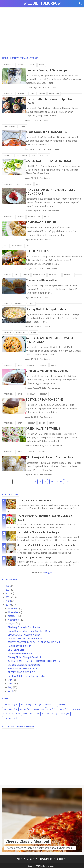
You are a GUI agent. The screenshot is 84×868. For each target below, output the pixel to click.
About (19, 858)
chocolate (31, 364)
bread (24, 703)
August (12, 622)
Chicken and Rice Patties (45, 279)
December (14, 607)
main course (22, 155)
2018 (8, 603)
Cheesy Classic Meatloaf (27, 840)
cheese (21, 216)
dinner (42, 94)
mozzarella (47, 712)
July (11, 679)
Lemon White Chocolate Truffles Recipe (38, 531)
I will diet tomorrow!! (42, 3)
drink (42, 65)
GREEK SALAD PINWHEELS (46, 427)
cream (21, 65)
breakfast (22, 94)
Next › (60, 480)
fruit (52, 422)
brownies (8, 184)
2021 (8, 596)
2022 (8, 592)
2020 (8, 600)
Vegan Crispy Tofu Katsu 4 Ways (34, 556)
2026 (8, 585)
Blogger (48, 571)
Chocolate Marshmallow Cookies (50, 370)
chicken (7, 274)
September (14, 618)
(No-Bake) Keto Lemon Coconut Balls (53, 456)
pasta (31, 303)
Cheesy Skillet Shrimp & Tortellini (50, 308)
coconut (30, 451)
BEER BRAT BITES (40, 251)
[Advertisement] (42, 33)
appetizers (9, 65)
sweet (39, 184)
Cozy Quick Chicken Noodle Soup (35, 499)
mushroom (54, 94)
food (73, 708)
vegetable (44, 155)
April (11, 690)
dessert (31, 65)
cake (18, 184)
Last (68, 480)
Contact (30, 858)
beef (6, 245)
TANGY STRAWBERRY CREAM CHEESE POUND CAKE (34, 641)
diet (33, 94)
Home (5, 58)
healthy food (10, 126)
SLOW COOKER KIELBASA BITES (50, 132)
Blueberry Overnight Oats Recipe (50, 70)
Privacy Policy (46, 858)
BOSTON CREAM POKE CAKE (47, 399)
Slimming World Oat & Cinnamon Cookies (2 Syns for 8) (46, 544)
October (13, 615)
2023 (8, 588)
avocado (8, 332)
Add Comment (58, 88)
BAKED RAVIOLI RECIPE (44, 222)
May (11, 686)
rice (34, 155)
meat (29, 245)
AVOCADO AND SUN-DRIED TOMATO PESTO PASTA (34, 660)
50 (52, 480)
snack (23, 126)
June (11, 682)
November (14, 611)
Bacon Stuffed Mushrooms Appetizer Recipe (30, 630)
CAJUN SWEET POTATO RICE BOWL (52, 160)
